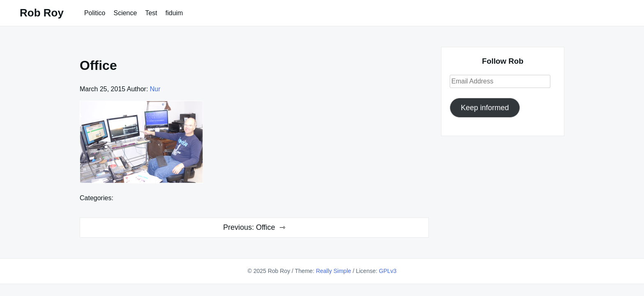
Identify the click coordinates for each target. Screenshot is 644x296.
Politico (95, 13)
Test (151, 13)
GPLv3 (388, 271)
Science (125, 13)
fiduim (174, 13)
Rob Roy (42, 13)
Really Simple (333, 271)
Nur (155, 89)
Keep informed (485, 108)
